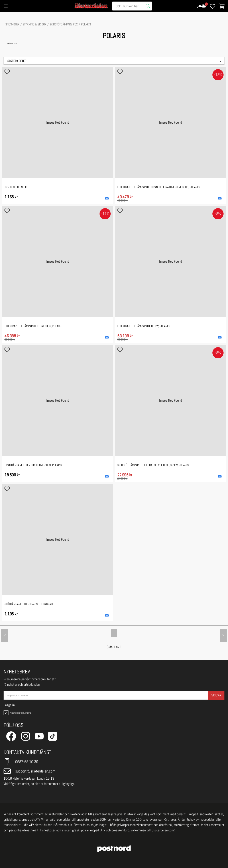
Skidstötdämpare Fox (64, 24)
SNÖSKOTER (12, 24)
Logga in (9, 705)
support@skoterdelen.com (30, 771)
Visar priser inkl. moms (17, 713)
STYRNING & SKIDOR (34, 24)
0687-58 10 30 (21, 762)
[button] (114, 61)
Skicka (216, 695)
